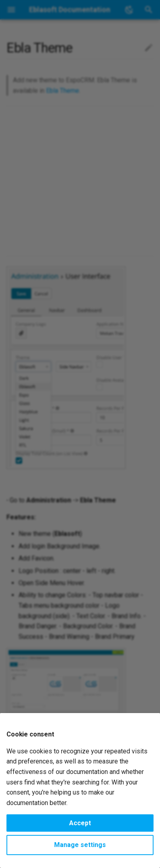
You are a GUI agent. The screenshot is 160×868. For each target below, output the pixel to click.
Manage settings (80, 845)
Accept (80, 823)
